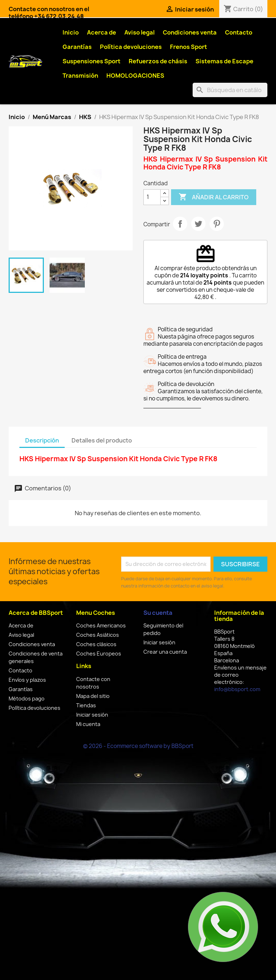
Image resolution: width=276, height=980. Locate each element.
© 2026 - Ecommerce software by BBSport (138, 746)
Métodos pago (27, 698)
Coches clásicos (96, 644)
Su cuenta (158, 613)
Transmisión (80, 76)
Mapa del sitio (93, 696)
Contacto (239, 32)
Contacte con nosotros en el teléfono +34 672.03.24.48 (49, 13)
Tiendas (86, 705)
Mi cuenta (88, 724)
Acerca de (102, 32)
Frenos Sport (188, 47)
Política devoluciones (131, 47)
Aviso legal (139, 32)
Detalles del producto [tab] (102, 440)
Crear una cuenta (165, 652)
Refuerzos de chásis (158, 61)
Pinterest (217, 224)
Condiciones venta (190, 32)
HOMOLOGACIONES (135, 76)
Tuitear (198, 224)
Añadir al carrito (214, 197)
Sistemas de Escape (224, 61)
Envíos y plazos (27, 680)
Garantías (77, 47)
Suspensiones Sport (91, 61)
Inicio (71, 32)
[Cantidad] (152, 197)
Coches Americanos (101, 625)
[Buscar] (230, 90)
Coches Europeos (99, 654)
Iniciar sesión (92, 715)
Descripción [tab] (42, 440)
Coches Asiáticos (98, 635)
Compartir (180, 224)
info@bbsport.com (237, 689)
